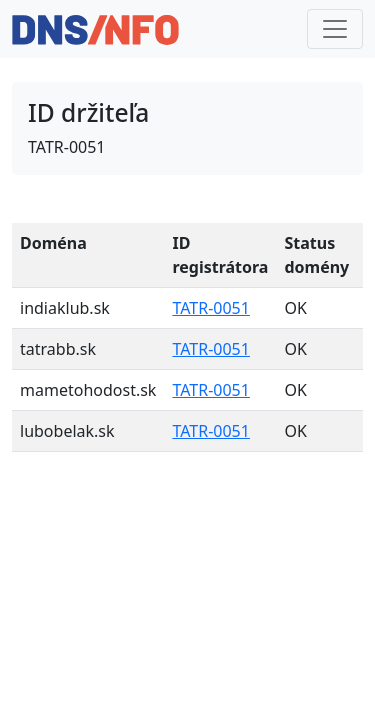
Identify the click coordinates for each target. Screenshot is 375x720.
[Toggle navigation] (335, 29)
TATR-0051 (211, 308)
